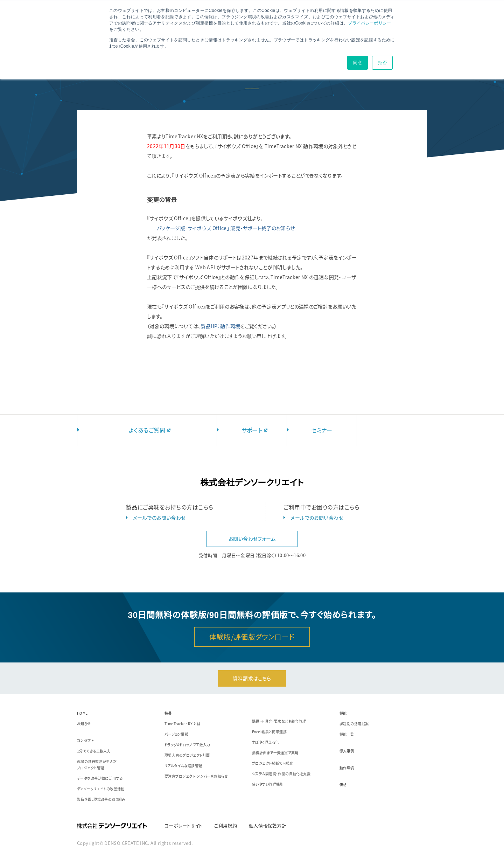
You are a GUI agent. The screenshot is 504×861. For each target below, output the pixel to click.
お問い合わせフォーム (252, 539)
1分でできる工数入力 (94, 751)
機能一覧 (347, 734)
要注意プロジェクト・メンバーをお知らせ (196, 776)
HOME (82, 713)
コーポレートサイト (184, 825)
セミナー (322, 430)
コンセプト (85, 740)
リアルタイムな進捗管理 (183, 766)
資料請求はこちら (252, 678)
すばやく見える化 (265, 742)
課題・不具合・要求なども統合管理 (279, 721)
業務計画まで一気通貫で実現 (275, 753)
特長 (168, 713)
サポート (255, 430)
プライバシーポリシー (370, 23)
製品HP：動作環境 (220, 326)
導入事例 (347, 751)
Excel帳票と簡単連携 (269, 732)
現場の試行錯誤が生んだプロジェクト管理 (97, 765)
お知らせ (84, 724)
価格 (343, 784)
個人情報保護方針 (268, 825)
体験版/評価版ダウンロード (252, 637)
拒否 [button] (382, 63)
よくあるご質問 (150, 430)
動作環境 (347, 768)
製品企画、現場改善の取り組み (101, 799)
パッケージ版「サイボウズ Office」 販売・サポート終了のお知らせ (226, 228)
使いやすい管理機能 (268, 784)
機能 (343, 713)
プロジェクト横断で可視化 (273, 763)
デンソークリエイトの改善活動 (101, 789)
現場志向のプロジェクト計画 (187, 755)
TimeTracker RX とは (183, 724)
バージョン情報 (176, 734)
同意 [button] (358, 63)
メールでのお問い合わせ (159, 518)
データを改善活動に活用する (100, 778)
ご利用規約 (226, 825)
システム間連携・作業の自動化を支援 (281, 774)
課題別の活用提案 (354, 724)
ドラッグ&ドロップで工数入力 (187, 745)
